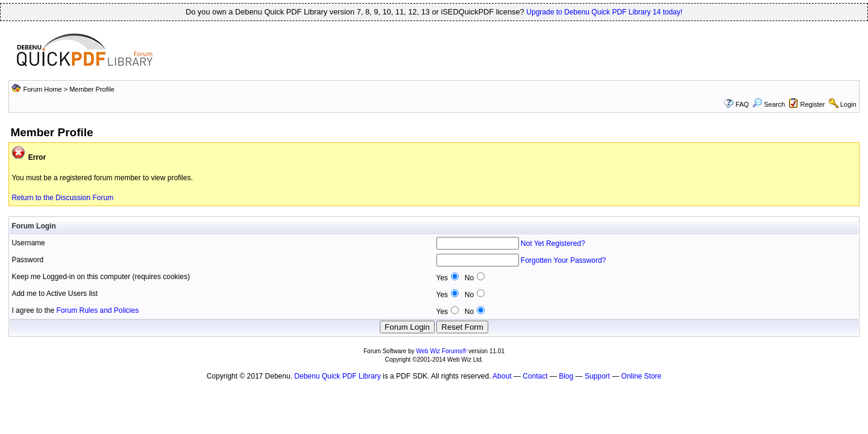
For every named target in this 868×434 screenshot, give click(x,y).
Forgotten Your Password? (563, 260)
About (502, 376)
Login (848, 104)
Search (769, 104)
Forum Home (42, 89)
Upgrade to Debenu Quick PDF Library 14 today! (604, 12)
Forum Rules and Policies (97, 310)
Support (597, 376)
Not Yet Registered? (553, 244)
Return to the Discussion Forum (62, 198)
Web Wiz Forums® (441, 351)
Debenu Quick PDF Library (337, 376)
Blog (566, 376)
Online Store (642, 376)
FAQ (742, 104)
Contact (535, 376)
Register (813, 104)
